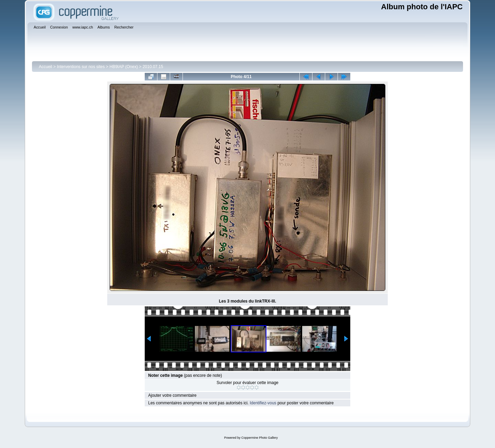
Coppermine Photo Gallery (260, 438)
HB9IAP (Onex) (123, 67)
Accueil (46, 67)
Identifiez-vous (263, 403)
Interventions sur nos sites (81, 67)
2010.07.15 (153, 67)
